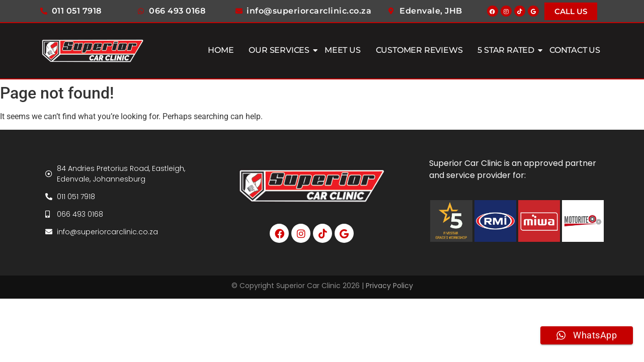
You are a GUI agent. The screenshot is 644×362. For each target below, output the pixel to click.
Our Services (280, 50)
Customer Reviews (419, 50)
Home (221, 50)
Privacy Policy (389, 286)
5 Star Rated (507, 50)
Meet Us (343, 50)
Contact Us (575, 50)
